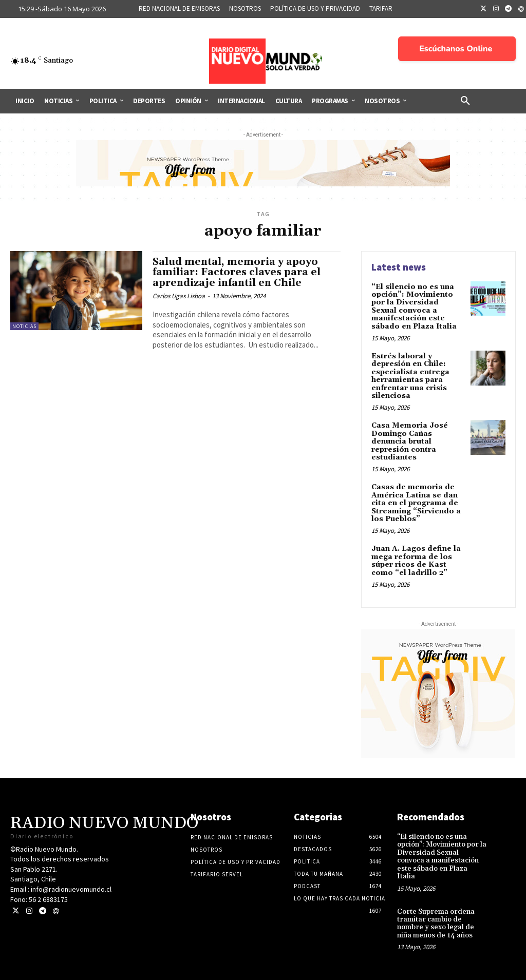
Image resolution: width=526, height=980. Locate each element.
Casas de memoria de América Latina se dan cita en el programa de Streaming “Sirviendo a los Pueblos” (416, 503)
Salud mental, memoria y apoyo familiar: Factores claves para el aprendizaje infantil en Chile (237, 273)
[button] (465, 101)
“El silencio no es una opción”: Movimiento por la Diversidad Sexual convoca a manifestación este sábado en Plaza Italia (414, 307)
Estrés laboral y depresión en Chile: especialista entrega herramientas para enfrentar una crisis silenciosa (410, 376)
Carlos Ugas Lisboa (179, 296)
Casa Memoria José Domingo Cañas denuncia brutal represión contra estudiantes (410, 441)
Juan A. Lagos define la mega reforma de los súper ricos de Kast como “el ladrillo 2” (416, 561)
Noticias (24, 326)
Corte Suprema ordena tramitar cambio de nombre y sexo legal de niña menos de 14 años (436, 923)
